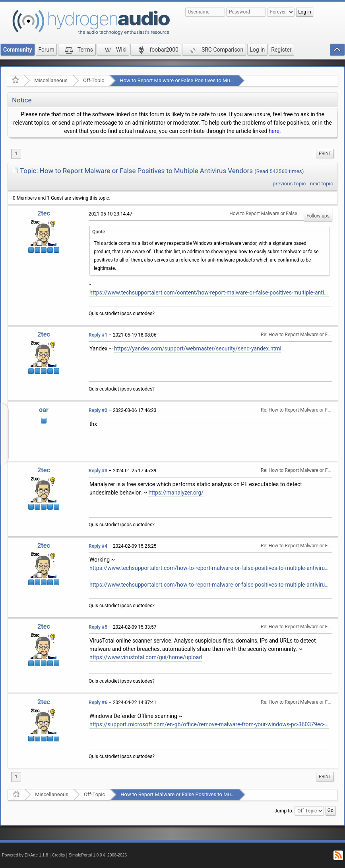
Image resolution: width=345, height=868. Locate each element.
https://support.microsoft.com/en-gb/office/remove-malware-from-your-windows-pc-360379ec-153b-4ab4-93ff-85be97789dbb (209, 724)
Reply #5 (98, 627)
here (274, 131)
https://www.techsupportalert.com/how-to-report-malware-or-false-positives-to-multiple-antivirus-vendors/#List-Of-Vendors (209, 585)
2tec (44, 213)
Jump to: (284, 810)
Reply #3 (98, 471)
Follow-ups (318, 216)
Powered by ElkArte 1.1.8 (25, 855)
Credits (59, 855)
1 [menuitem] (16, 154)
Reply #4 (98, 546)
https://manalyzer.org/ (176, 493)
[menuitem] (325, 154)
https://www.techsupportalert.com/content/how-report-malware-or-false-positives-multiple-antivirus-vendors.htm (209, 293)
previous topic (289, 184)
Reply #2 (98, 410)
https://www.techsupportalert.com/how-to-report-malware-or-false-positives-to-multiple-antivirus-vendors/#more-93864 (209, 568)
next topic (322, 184)
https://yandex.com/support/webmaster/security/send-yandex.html (198, 348)
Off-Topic (94, 80)
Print (325, 153)
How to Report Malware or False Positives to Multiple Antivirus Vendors (201, 80)
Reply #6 (98, 702)
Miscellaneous (51, 80)
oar (44, 410)
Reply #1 (98, 335)
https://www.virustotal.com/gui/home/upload (146, 657)
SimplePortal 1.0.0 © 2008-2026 (98, 855)
